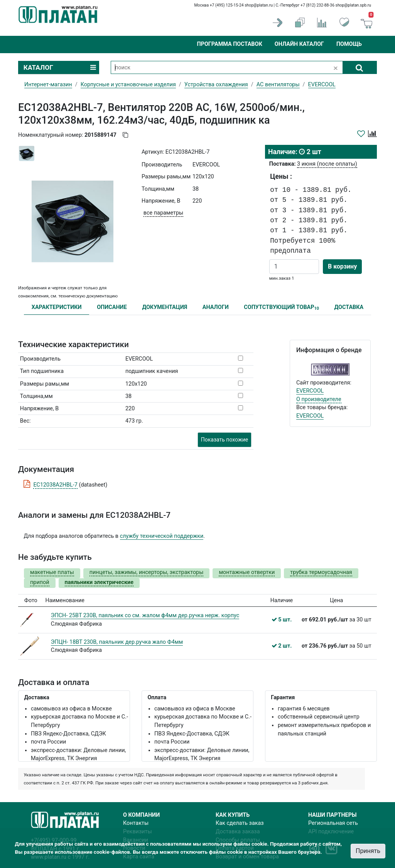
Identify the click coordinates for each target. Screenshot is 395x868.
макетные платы (52, 572)
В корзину (342, 266)
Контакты (136, 823)
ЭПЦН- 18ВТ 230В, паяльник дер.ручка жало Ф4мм (117, 642)
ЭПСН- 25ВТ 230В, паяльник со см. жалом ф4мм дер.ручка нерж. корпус (145, 615)
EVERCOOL (310, 391)
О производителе (319, 399)
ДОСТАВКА (349, 307)
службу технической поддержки (162, 536)
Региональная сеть (333, 823)
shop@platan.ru (259, 5)
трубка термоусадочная (321, 572)
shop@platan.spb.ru (353, 5)
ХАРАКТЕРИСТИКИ (57, 307)
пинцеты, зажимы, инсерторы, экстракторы (147, 572)
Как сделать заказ (240, 823)
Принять (368, 851)
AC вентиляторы (278, 85)
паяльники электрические (99, 582)
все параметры (163, 213)
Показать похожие (225, 440)
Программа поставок (229, 44)
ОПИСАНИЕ (112, 307)
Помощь (349, 44)
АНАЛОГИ (216, 307)
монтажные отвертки (247, 572)
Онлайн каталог (299, 44)
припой (40, 582)
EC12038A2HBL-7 (55, 485)
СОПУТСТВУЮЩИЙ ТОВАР (281, 308)
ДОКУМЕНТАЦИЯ (165, 307)
